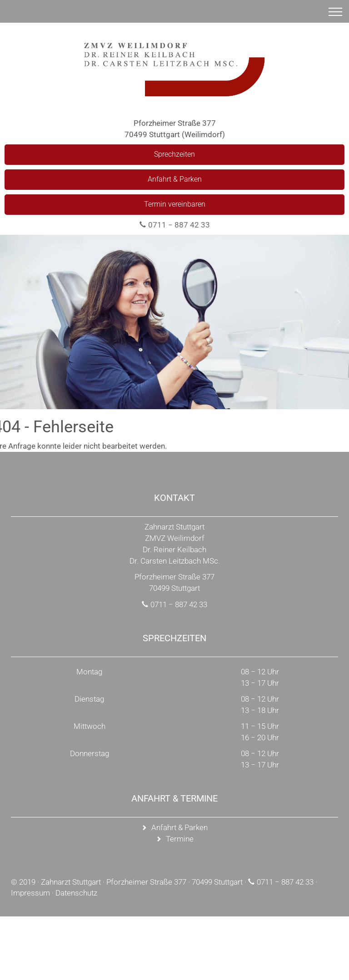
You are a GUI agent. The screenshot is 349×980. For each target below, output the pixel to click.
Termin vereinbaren (175, 204)
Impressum (30, 893)
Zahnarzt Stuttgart (71, 882)
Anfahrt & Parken (175, 179)
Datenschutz (76, 893)
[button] (10, 322)
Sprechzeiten (174, 154)
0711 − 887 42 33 (179, 225)
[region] (174, 322)
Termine (180, 839)
